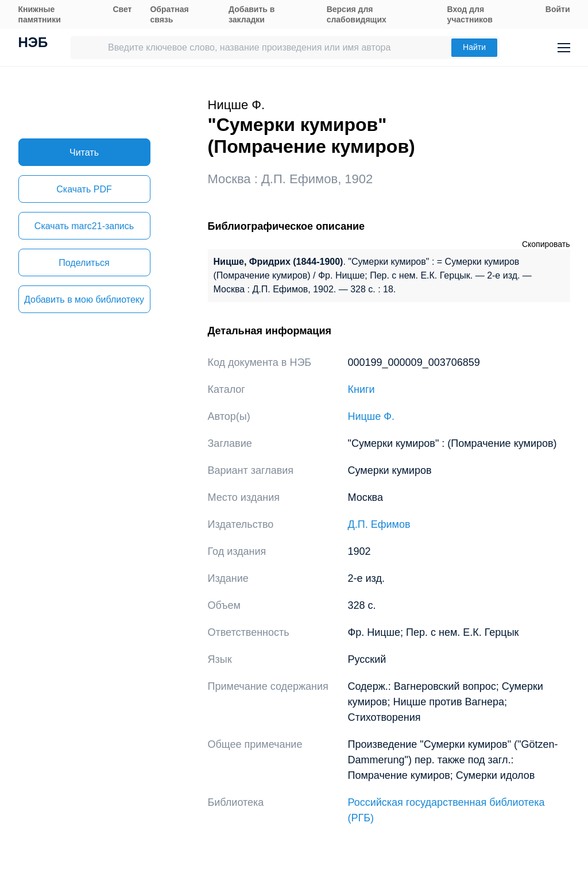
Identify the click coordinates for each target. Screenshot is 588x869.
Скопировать (546, 244)
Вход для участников (470, 14)
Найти (474, 47)
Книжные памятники (40, 14)
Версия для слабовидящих (357, 14)
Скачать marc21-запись (84, 226)
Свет (122, 9)
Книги (361, 389)
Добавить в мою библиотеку (84, 300)
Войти (558, 9)
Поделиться (84, 263)
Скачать (84, 189)
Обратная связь (169, 14)
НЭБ (33, 44)
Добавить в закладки (252, 14)
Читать (84, 152)
